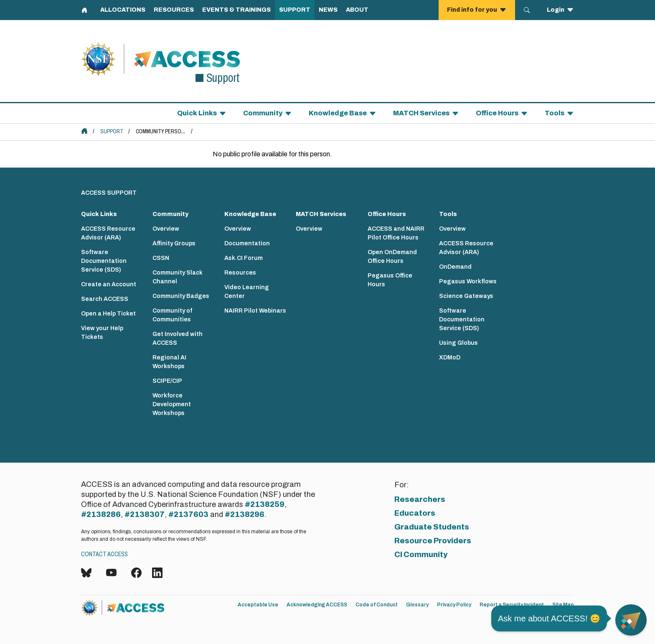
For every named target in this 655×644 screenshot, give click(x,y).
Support (112, 131)
